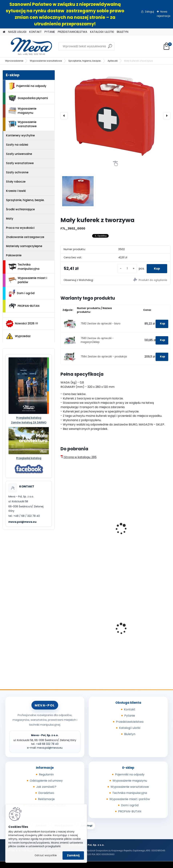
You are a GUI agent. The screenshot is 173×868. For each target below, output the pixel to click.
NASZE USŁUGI (17, 32)
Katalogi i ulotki (130, 728)
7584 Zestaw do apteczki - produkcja (104, 357)
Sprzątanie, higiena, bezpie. (85, 61)
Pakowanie (14, 255)
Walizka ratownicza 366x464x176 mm (87, 537)
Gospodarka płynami (28, 98)
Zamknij (73, 855)
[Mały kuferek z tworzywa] (115, 116)
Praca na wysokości (20, 228)
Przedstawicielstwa (130, 722)
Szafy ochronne (17, 172)
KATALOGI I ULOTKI (102, 32)
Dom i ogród (21, 293)
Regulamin (46, 774)
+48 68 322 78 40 (47, 744)
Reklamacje (46, 799)
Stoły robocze (16, 182)
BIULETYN (123, 32)
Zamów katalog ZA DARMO (29, 422)
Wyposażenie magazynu (22, 111)
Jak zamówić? (46, 787)
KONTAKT (35, 32)
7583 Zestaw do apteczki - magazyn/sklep (97, 340)
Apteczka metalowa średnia (140, 536)
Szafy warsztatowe (20, 163)
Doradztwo (46, 793)
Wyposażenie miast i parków (28, 280)
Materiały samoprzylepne (24, 246)
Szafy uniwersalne (19, 154)
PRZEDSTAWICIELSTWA (73, 32)
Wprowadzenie (14, 61)
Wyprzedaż (18, 336)
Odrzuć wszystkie (46, 855)
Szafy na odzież (17, 145)
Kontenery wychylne (20, 135)
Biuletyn (130, 734)
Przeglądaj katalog (29, 418)
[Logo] (28, 46)
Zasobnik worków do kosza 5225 (142, 634)
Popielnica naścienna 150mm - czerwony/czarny (85, 629)
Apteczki (113, 61)
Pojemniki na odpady (27, 86)
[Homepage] (4, 32)
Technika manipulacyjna (24, 267)
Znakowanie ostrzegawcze (25, 237)
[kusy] (127, 269)
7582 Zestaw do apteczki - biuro (101, 324)
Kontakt (130, 709)
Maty (10, 219)
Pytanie (130, 716)
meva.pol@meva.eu (22, 522)
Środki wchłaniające (20, 209)
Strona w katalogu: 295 (79, 457)
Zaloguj (149, 12)
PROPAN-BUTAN (24, 306)
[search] (110, 48)
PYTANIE (50, 32)
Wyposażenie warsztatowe (46, 61)
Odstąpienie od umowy (46, 781)
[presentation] (64, 116)
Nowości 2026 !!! (22, 324)
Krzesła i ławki (16, 191)
